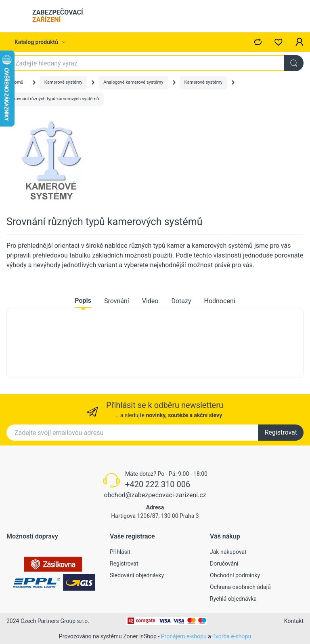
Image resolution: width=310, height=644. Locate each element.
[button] (300, 42)
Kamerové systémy (63, 82)
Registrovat (281, 432)
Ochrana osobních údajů (240, 587)
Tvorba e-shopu (232, 636)
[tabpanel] (155, 343)
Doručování (224, 564)
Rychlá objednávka (233, 599)
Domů (17, 82)
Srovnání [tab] (117, 301)
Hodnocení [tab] (220, 301)
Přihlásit (120, 552)
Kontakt (294, 621)
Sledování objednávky (137, 575)
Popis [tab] (83, 301)
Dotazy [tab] (181, 301)
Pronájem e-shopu (184, 636)
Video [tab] (150, 301)
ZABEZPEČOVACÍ (58, 16)
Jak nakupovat (228, 552)
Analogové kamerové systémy (133, 82)
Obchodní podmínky (235, 575)
